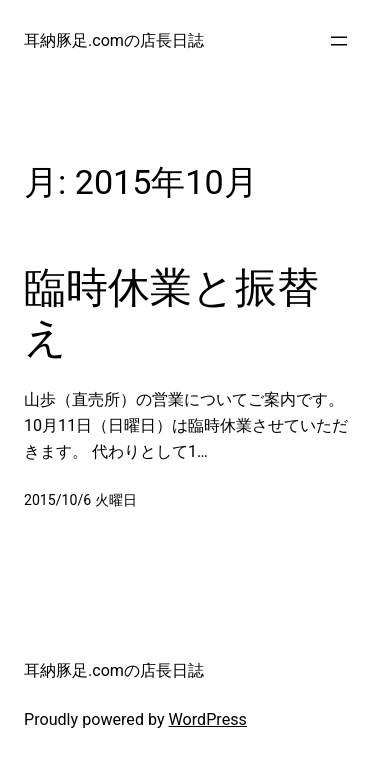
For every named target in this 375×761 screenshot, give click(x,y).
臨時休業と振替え (171, 312)
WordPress (208, 719)
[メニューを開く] (339, 41)
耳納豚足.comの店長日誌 (114, 40)
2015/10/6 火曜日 (80, 500)
